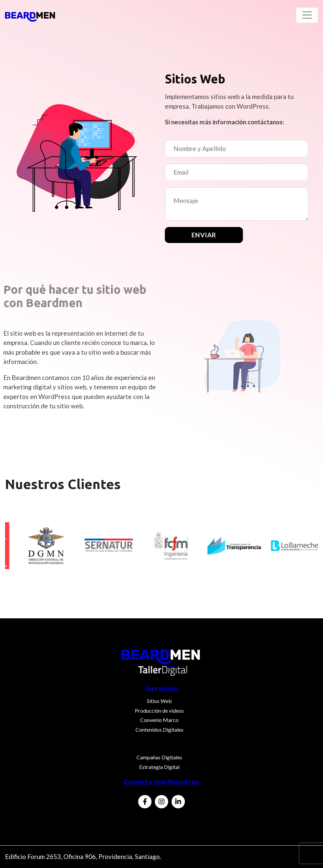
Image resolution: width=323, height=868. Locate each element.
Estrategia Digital (159, 767)
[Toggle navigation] (307, 15)
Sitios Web (159, 701)
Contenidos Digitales (159, 729)
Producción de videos (159, 710)
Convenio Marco (159, 720)
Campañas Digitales (159, 757)
